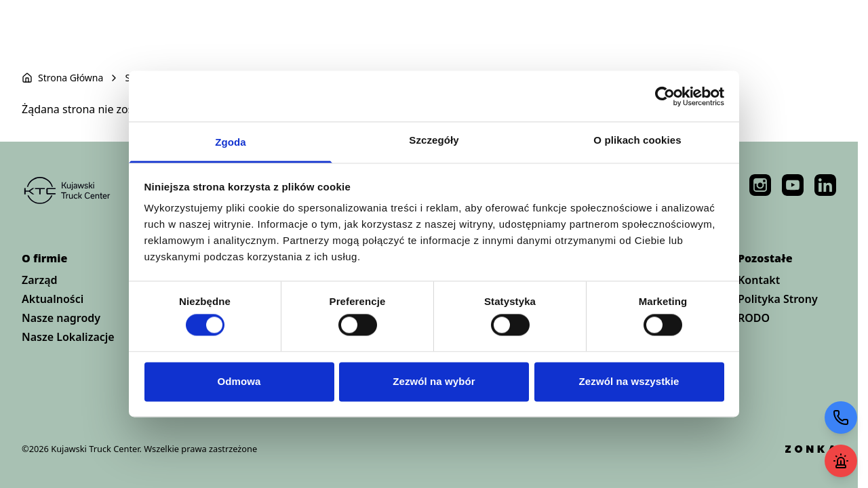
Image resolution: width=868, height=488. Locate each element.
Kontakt (759, 280)
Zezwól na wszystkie (629, 381)
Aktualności (53, 299)
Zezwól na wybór (434, 381)
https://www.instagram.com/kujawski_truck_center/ (760, 185)
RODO (754, 318)
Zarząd (40, 280)
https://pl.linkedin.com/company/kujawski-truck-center (825, 185)
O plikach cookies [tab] (637, 140)
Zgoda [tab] (231, 142)
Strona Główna (71, 78)
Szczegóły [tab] (434, 140)
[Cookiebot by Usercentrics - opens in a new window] (665, 96)
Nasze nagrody (61, 318)
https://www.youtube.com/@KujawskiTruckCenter (793, 185)
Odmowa (239, 381)
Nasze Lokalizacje (68, 337)
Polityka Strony (778, 299)
